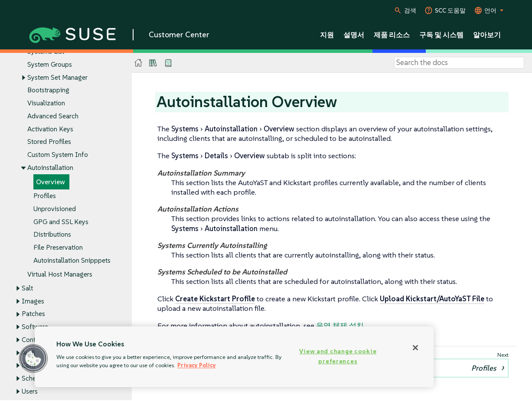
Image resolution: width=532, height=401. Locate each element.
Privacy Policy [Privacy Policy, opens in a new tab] (197, 365)
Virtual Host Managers (60, 274)
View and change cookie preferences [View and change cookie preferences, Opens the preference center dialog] (338, 356)
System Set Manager (57, 77)
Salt (27, 288)
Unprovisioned (55, 209)
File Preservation (58, 248)
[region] (234, 357)
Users (30, 391)
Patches (33, 314)
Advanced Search (53, 116)
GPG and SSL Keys (61, 222)
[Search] (459, 63)
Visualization (46, 103)
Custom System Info (58, 155)
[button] (33, 359)
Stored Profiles (49, 142)
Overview (51, 182)
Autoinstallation (50, 168)
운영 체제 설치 (340, 326)
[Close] (415, 348)
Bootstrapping (48, 90)
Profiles (45, 196)
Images (33, 301)
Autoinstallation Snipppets (72, 260)
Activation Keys (50, 129)
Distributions (52, 235)
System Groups (50, 64)
